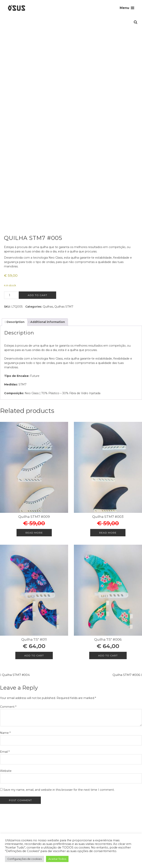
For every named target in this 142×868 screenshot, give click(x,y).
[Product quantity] (11, 295)
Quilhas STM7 (64, 307)
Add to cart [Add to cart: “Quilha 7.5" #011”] (34, 655)
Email (5, 752)
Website (6, 771)
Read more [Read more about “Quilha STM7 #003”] (108, 533)
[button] (136, 22)
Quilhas (48, 307)
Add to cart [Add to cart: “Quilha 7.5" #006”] (108, 655)
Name (5, 733)
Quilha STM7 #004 (16, 675)
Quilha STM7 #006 (126, 675)
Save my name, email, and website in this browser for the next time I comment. (59, 790)
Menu (124, 8)
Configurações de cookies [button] (24, 859)
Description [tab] (15, 322)
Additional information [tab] (47, 322)
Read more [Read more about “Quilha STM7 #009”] (34, 533)
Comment (8, 707)
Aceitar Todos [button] (57, 859)
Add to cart (37, 295)
